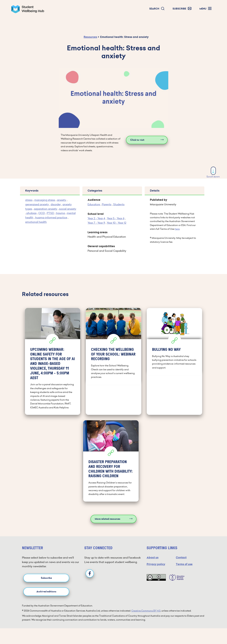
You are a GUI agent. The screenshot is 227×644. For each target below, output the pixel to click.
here (177, 229)
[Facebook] (90, 573)
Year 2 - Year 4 (96, 218)
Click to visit (137, 140)
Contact (181, 557)
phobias (31, 213)
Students (119, 204)
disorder (56, 204)
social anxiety (68, 209)
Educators (94, 204)
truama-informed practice (51, 217)
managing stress (45, 200)
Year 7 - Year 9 (96, 223)
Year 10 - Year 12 (117, 223)
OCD (42, 213)
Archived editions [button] (46, 592)
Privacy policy (156, 564)
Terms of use (184, 564)
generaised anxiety (37, 204)
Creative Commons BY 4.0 (146, 611)
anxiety (62, 200)
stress (29, 200)
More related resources (108, 519)
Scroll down (213, 172)
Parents (107, 204)
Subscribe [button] (46, 578)
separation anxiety (46, 209)
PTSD (50, 213)
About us (153, 557)
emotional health (36, 222)
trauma (60, 213)
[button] (157, 9)
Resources (90, 37)
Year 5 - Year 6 (116, 218)
